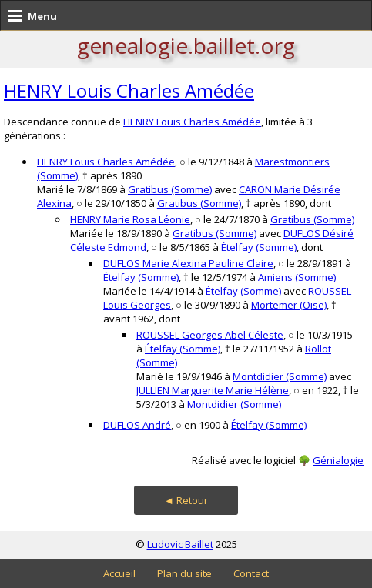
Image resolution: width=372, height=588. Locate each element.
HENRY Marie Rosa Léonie (130, 219)
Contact (251, 573)
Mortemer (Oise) (289, 305)
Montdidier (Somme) (280, 376)
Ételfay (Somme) (259, 247)
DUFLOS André (137, 425)
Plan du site (184, 573)
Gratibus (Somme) (170, 189)
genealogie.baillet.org (186, 45)
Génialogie (338, 460)
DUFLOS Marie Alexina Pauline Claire (188, 263)
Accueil (119, 573)
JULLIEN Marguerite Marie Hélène (213, 390)
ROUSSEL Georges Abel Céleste (210, 335)
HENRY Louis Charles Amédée (129, 90)
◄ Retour (186, 500)
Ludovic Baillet (180, 544)
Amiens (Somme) (297, 277)
